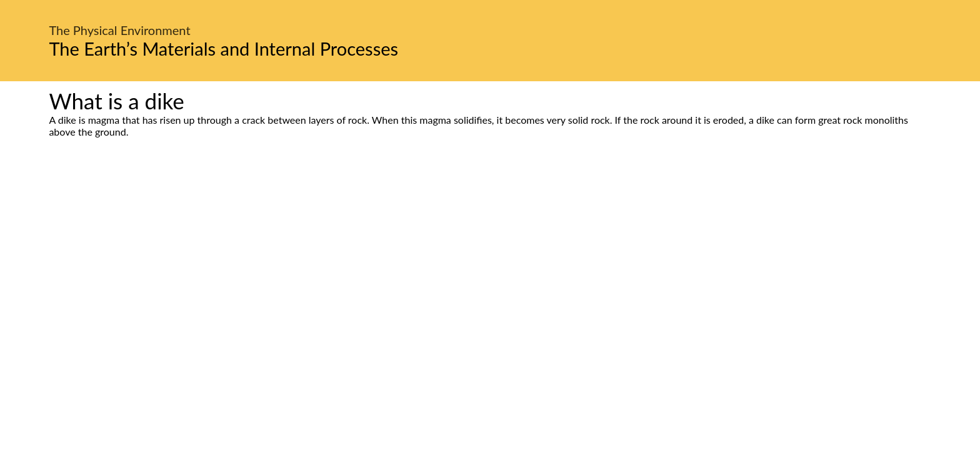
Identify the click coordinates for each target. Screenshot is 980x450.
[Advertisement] (490, 255)
